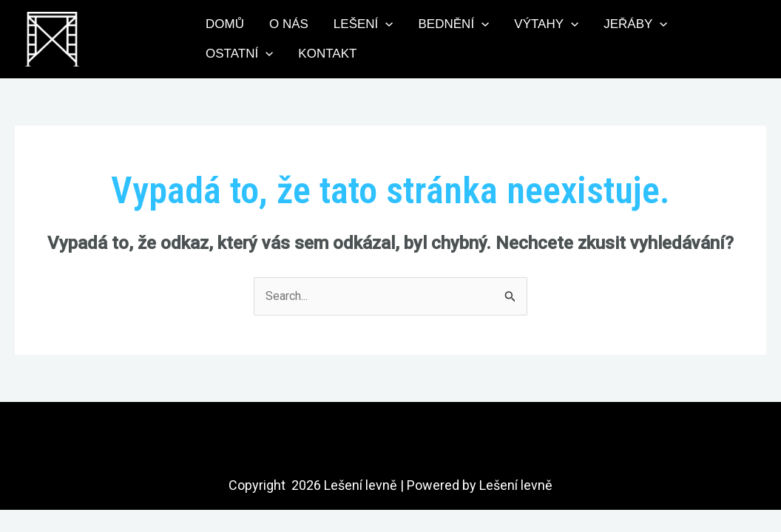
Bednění (454, 24)
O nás (289, 24)
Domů (225, 24)
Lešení (364, 24)
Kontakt (327, 54)
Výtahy (546, 24)
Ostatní (239, 54)
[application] (385, 24)
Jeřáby (635, 24)
